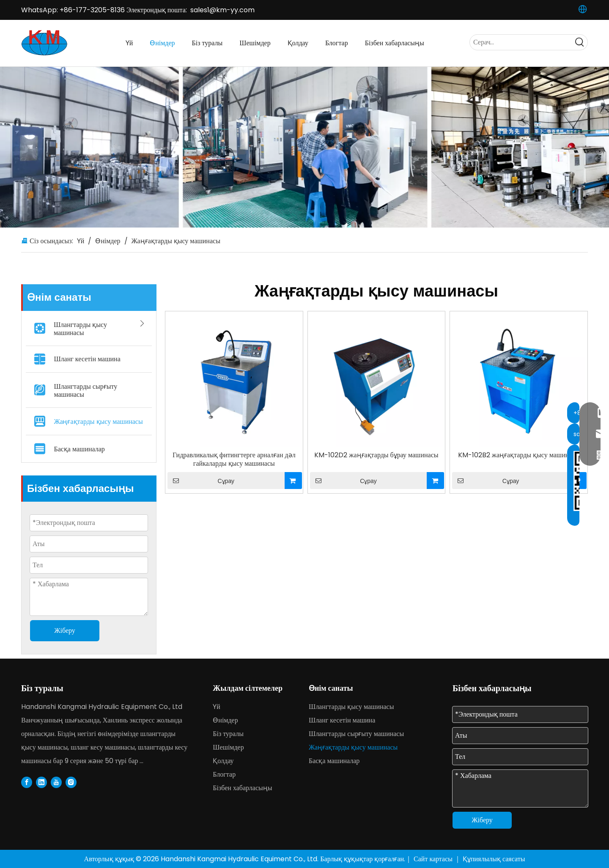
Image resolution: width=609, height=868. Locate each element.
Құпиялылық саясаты (494, 859)
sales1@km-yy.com (222, 10)
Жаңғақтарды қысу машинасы (98, 422)
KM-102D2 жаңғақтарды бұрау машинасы (376, 455)
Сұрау (201, 481)
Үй (217, 707)
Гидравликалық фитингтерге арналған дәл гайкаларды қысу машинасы (234, 459)
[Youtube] (56, 782)
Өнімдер (225, 720)
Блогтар (224, 774)
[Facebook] (27, 782)
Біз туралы (228, 734)
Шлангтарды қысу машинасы (101, 327)
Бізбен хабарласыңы (242, 788)
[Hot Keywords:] (580, 42)
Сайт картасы (434, 859)
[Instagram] (71, 782)
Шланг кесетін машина (87, 359)
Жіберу (482, 820)
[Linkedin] (41, 782)
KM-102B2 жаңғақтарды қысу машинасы (519, 455)
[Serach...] (521, 42)
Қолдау (223, 761)
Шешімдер (228, 747)
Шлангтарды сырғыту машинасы (85, 390)
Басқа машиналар (79, 449)
